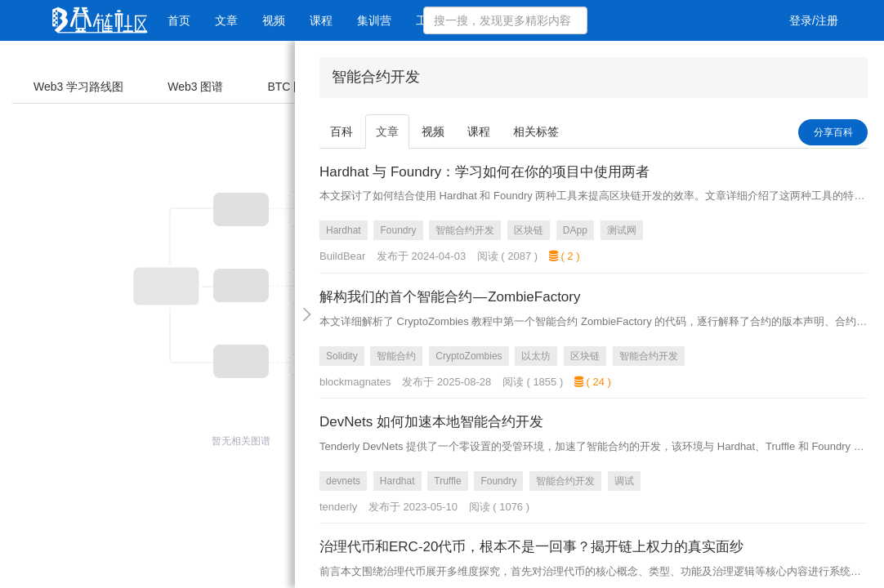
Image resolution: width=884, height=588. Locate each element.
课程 (321, 20)
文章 (226, 20)
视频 (274, 20)
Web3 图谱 (195, 87)
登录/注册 (814, 20)
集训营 (374, 20)
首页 (179, 20)
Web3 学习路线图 (78, 87)
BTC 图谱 (292, 87)
